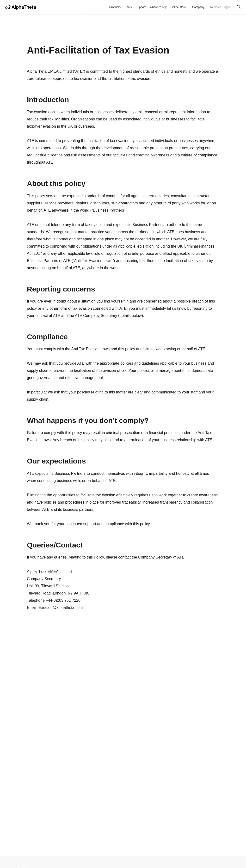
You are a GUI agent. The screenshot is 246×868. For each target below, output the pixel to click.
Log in (227, 7)
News (128, 7)
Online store (178, 7)
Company (198, 7)
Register (216, 7)
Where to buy (158, 7)
